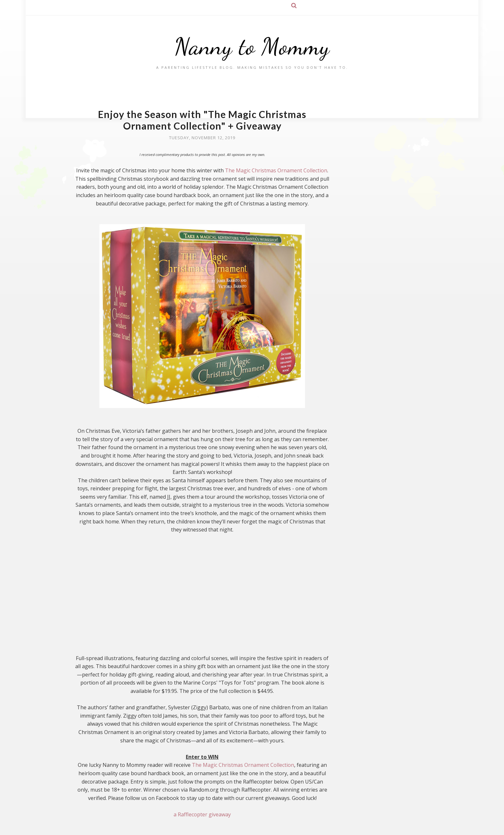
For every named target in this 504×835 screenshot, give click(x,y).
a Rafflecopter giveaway (202, 814)
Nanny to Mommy (252, 46)
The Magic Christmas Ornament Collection (276, 170)
